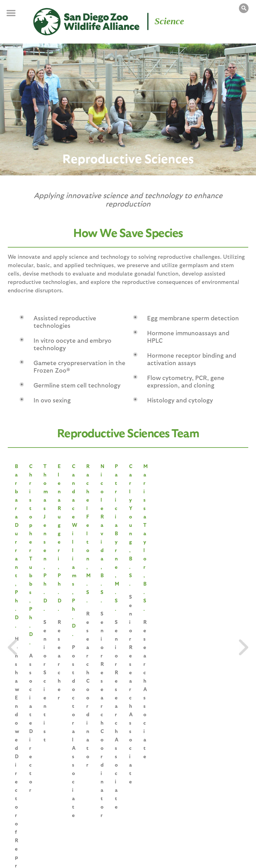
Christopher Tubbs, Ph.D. (128, 532)
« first (69, 732)
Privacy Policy (108, 854)
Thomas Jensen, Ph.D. (207, 532)
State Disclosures (190, 854)
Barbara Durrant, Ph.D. (48, 532)
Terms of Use (147, 854)
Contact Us (231, 854)
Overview (195, 818)
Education (111, 818)
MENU (15, 16)
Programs (135, 818)
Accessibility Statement (37, 860)
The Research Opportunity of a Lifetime (164, 667)
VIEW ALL (128, 586)
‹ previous (95, 732)
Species (41, 818)
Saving (23, 818)
